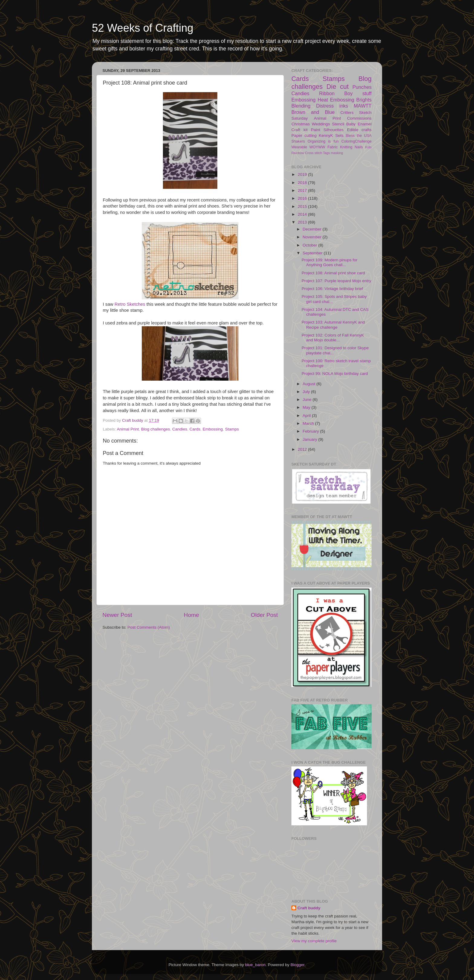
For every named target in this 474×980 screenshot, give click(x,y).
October (310, 245)
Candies (180, 429)
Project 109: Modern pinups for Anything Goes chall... (330, 262)
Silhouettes (334, 130)
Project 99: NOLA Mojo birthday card (335, 374)
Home (191, 615)
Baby (351, 124)
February (311, 431)
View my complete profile (314, 941)
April (307, 416)
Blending (301, 106)
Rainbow (298, 153)
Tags (326, 153)
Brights (364, 100)
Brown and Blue (313, 112)
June (308, 400)
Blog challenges (156, 429)
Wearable (299, 147)
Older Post (264, 615)
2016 (303, 198)
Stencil (338, 124)
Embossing (213, 429)
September (313, 253)
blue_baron (255, 965)
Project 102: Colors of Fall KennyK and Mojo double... (333, 338)
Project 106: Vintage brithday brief (332, 289)
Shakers (298, 141)
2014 (303, 214)
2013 (303, 222)
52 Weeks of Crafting (143, 28)
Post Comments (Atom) (149, 627)
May (307, 407)
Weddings (321, 124)
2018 (303, 183)
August (310, 384)
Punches (362, 87)
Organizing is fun (323, 141)
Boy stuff (358, 93)
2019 (303, 174)
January (310, 439)
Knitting (346, 147)
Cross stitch (313, 153)
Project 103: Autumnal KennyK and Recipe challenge (333, 325)
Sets (339, 135)
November (313, 237)
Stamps (232, 429)
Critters (347, 113)
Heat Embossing (336, 100)
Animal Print (128, 429)
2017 (303, 190)
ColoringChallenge (356, 141)
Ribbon (327, 93)
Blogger (297, 965)
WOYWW (317, 147)
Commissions (359, 118)
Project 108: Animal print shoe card (333, 273)
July (307, 392)
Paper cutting (304, 135)
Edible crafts (359, 130)
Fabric (333, 147)
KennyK (326, 135)
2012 (303, 449)
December (313, 229)
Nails (359, 147)
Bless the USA (359, 136)
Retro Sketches (130, 304)
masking (337, 153)
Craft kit (300, 130)
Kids (368, 147)
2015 (303, 206)
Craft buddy (309, 908)
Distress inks (332, 106)
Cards (195, 429)
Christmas (301, 124)
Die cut (338, 87)
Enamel (365, 124)
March (309, 423)
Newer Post (117, 615)
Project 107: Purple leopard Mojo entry (336, 281)
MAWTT (363, 106)
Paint (315, 130)
